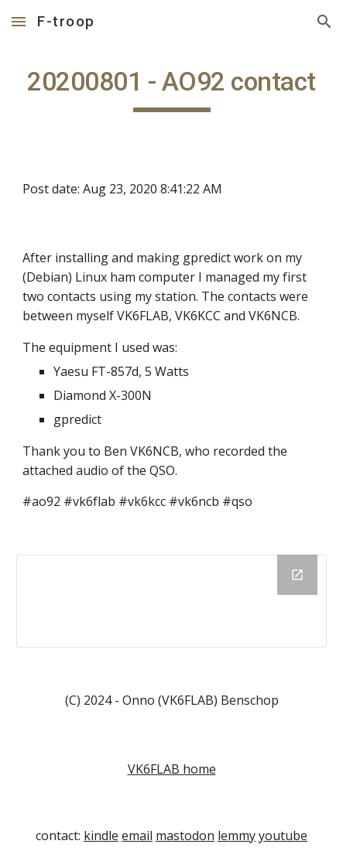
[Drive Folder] (171, 601)
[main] (171, 89)
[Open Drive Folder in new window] (297, 575)
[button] (19, 21)
